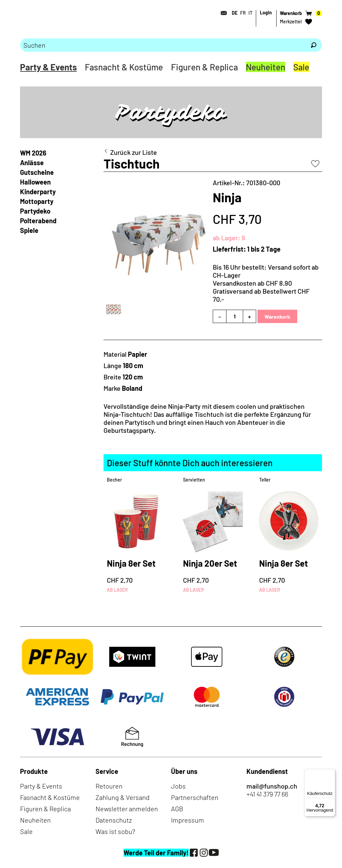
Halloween (35, 182)
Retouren (109, 786)
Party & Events (48, 67)
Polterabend (38, 221)
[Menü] (331, 773)
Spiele (29, 230)
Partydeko (35, 211)
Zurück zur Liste (134, 152)
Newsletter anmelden (127, 809)
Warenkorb (277, 317)
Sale (301, 67)
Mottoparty (37, 201)
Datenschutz (114, 820)
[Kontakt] (222, 13)
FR (243, 13)
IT (250, 13)
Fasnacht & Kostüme (124, 67)
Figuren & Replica (204, 67)
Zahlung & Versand (123, 797)
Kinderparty (38, 192)
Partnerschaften (195, 797)
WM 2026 (33, 153)
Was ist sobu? (115, 831)
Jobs (178, 786)
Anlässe (32, 163)
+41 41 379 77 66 (267, 794)
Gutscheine (37, 172)
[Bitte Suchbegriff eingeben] (163, 45)
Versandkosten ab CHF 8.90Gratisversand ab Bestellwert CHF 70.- (261, 291)
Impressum (188, 820)
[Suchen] (314, 45)
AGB (177, 809)
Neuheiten (266, 67)
